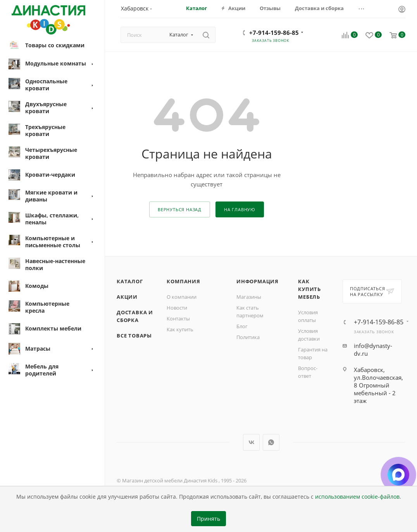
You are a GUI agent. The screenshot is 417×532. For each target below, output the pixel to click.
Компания (183, 281)
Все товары (134, 336)
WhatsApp (271, 442)
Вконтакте (251, 442)
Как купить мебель (309, 289)
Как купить (180, 329)
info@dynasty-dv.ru (373, 350)
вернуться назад (180, 209)
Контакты (178, 319)
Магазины (249, 297)
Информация (258, 281)
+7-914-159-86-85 (274, 33)
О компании (182, 297)
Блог (242, 326)
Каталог (130, 281)
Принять (208, 519)
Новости (177, 308)
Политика (248, 337)
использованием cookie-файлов (357, 497)
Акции (127, 297)
